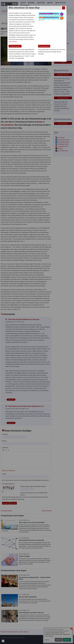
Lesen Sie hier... (13, 42)
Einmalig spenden (44, 46)
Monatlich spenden (15, 46)
